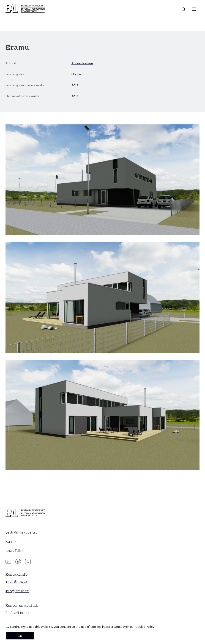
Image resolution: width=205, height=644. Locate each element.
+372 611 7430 (17, 582)
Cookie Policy (145, 627)
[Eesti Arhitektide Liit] (25, 11)
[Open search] (184, 9)
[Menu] (194, 9)
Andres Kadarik (82, 63)
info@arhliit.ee (17, 591)
